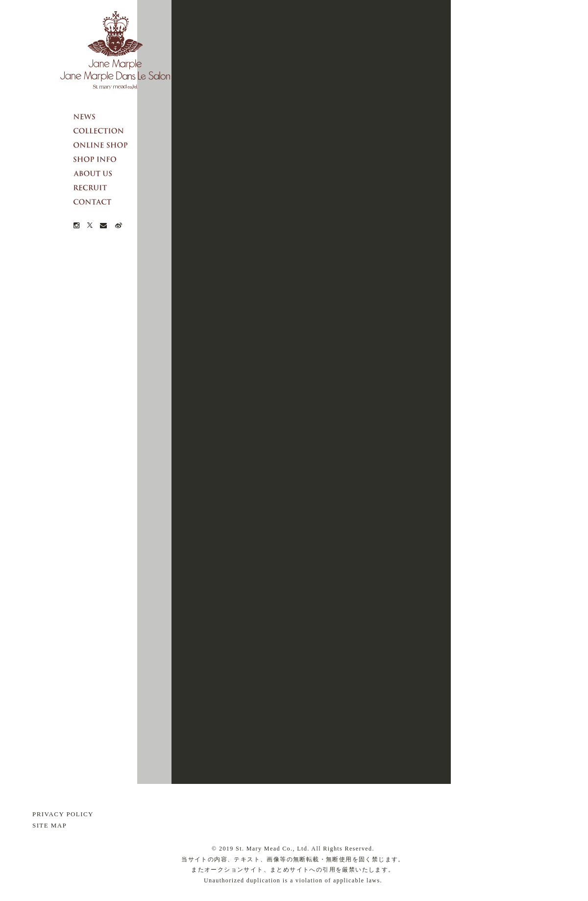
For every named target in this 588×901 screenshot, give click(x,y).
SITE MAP (49, 825)
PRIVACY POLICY (63, 814)
